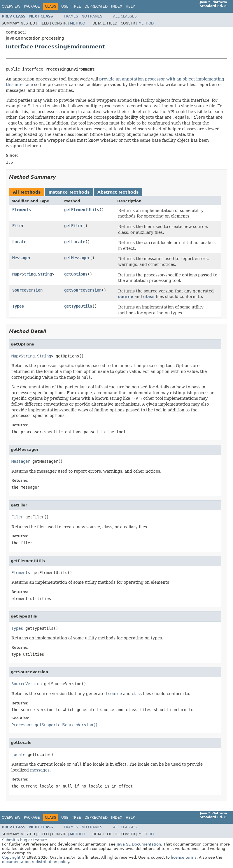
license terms (184, 857)
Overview (11, 6)
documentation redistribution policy (36, 862)
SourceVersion (27, 290)
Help (130, 6)
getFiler (73, 226)
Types (18, 306)
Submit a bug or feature (24, 840)
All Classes (125, 16)
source (126, 297)
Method (78, 23)
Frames (71, 16)
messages (40, 770)
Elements (22, 210)
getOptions (76, 274)
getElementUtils (82, 210)
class (149, 297)
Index (117, 6)
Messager (22, 258)
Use (65, 6)
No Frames (92, 16)
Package (32, 6)
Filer (18, 226)
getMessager (77, 258)
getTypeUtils (78, 306)
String (29, 274)
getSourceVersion (83, 290)
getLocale (75, 242)
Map (16, 274)
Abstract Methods (118, 192)
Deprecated (96, 6)
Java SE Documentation (139, 844)
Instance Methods (69, 192)
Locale (19, 242)
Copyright (11, 857)
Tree (77, 6)
